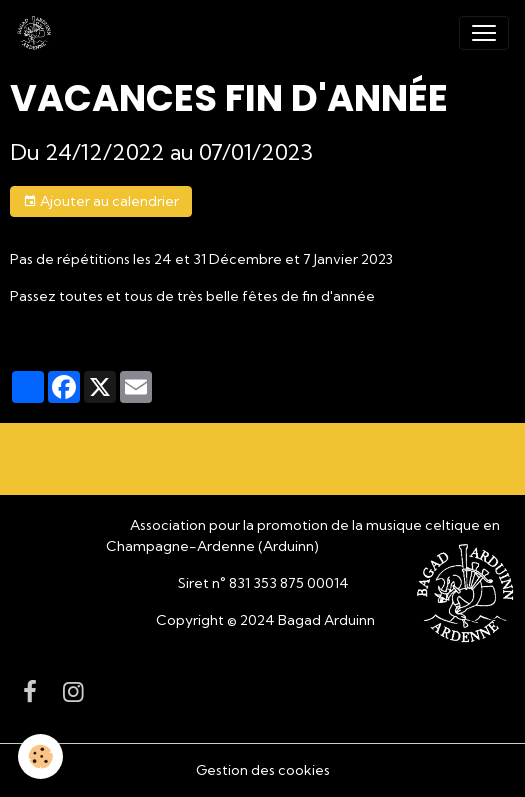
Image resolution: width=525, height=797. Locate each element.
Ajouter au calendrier (101, 201)
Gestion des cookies (263, 770)
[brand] (38, 33)
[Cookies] (40, 756)
